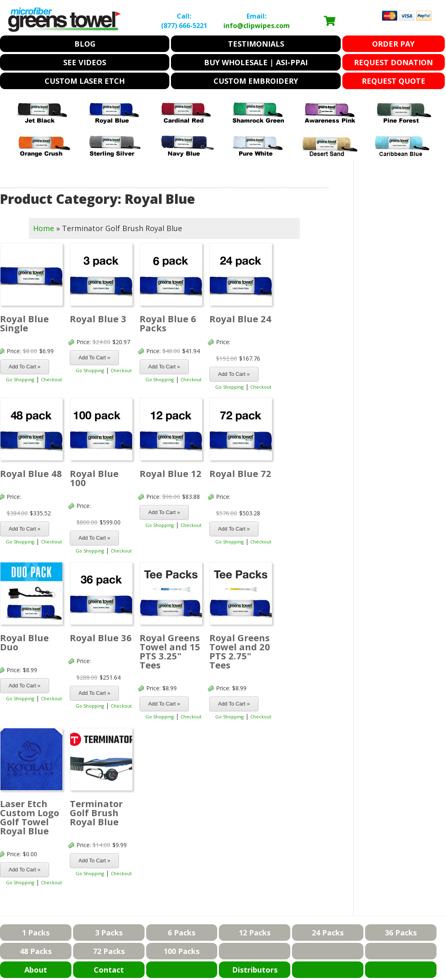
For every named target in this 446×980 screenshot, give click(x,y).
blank (255, 951)
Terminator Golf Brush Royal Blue (96, 812)
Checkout (51, 379)
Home (44, 228)
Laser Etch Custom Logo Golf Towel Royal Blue (30, 817)
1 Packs (36, 933)
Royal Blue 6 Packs (168, 323)
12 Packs (255, 933)
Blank (181, 970)
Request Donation (393, 62)
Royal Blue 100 (94, 478)
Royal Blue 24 (240, 319)
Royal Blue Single (24, 323)
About (36, 970)
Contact (109, 970)
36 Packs (401, 933)
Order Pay (393, 44)
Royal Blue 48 (31, 473)
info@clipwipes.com (257, 26)
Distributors (255, 970)
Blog (85, 44)
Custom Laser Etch (85, 81)
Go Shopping (20, 379)
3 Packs (109, 933)
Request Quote (394, 81)
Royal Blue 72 (240, 473)
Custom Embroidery (256, 81)
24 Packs (328, 933)
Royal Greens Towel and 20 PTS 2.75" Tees (240, 651)
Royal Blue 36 (101, 638)
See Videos (85, 62)
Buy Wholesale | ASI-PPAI (256, 62)
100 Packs (181, 951)
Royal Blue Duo (24, 642)
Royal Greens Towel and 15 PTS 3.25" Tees (170, 651)
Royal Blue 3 (98, 319)
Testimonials (256, 44)
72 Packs (109, 951)
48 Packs (36, 951)
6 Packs (181, 933)
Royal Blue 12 (171, 473)
